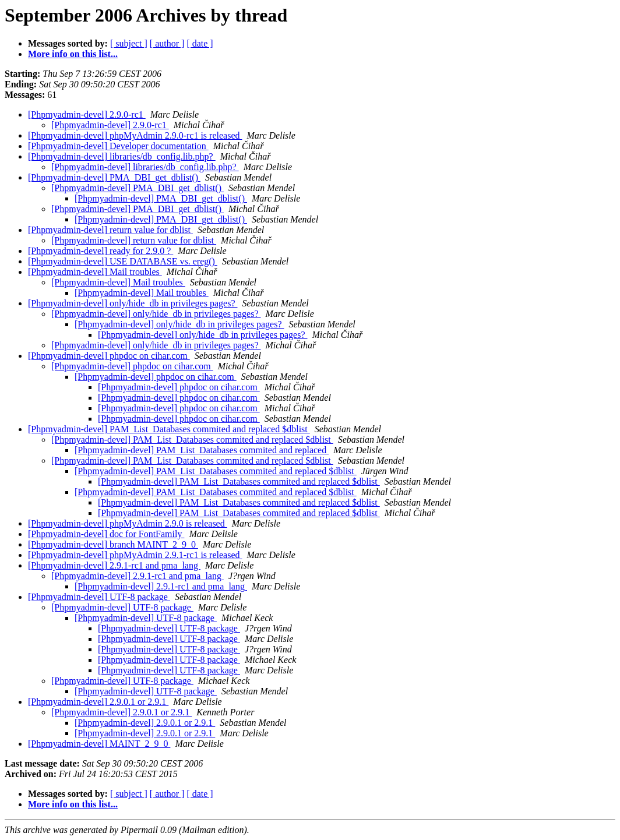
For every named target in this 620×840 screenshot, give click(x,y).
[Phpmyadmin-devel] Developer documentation (118, 146)
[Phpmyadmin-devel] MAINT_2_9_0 (99, 744)
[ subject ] (129, 43)
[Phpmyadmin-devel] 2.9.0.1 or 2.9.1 (98, 702)
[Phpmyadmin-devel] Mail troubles (95, 272)
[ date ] (200, 43)
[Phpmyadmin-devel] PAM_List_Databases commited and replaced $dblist (169, 429)
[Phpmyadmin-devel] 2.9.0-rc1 (87, 114)
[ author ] (167, 43)
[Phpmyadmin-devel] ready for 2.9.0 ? (101, 251)
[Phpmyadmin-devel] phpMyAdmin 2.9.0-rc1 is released (135, 135)
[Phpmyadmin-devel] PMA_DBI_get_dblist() (114, 177)
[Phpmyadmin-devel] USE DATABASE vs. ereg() (123, 261)
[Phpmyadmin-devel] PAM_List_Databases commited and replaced (202, 450)
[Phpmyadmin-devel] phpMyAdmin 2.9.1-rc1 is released (135, 555)
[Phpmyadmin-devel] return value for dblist (110, 230)
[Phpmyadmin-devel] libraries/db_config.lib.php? (122, 156)
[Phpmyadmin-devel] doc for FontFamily (106, 534)
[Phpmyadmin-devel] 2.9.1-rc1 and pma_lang (114, 565)
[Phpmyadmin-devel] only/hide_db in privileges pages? (133, 303)
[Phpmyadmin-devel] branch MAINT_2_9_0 (113, 544)
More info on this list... (73, 54)
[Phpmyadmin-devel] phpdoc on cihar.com (109, 356)
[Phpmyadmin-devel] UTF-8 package (99, 597)
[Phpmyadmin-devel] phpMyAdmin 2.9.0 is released (128, 523)
